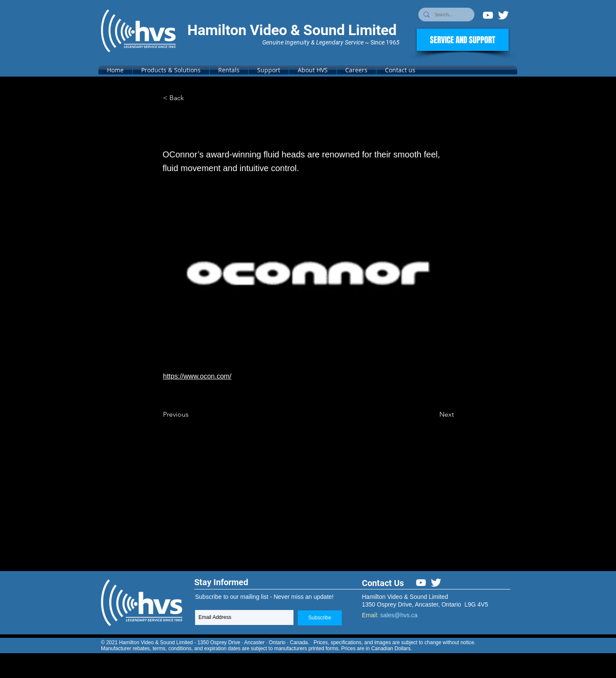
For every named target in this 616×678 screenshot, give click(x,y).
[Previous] (191, 414)
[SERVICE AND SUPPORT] (463, 40)
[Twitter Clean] (503, 15)
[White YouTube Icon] (488, 15)
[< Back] (191, 98)
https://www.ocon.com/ (197, 376)
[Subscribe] (320, 618)
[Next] (432, 414)
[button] (171, 70)
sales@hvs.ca (399, 615)
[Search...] (446, 15)
